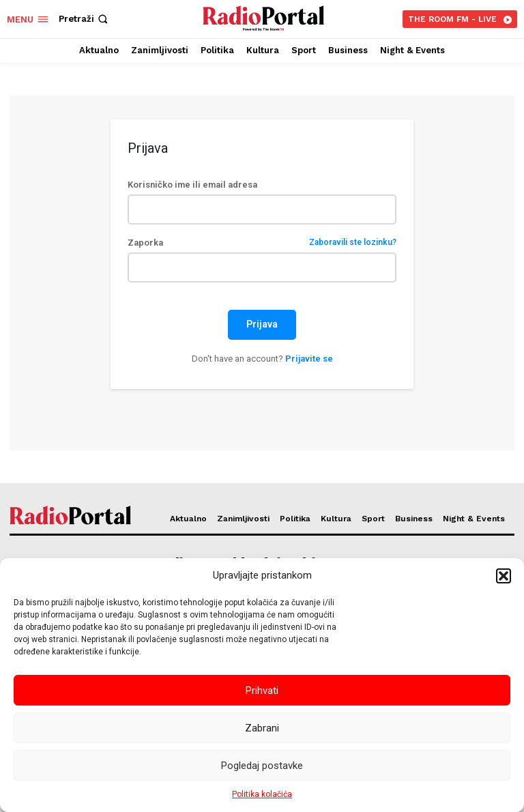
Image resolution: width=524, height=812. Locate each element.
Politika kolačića (262, 794)
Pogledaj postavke (262, 766)
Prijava (262, 324)
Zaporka (262, 243)
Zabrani (262, 728)
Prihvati (262, 691)
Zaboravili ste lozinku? (353, 243)
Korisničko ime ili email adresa (192, 185)
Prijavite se (309, 359)
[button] (504, 576)
